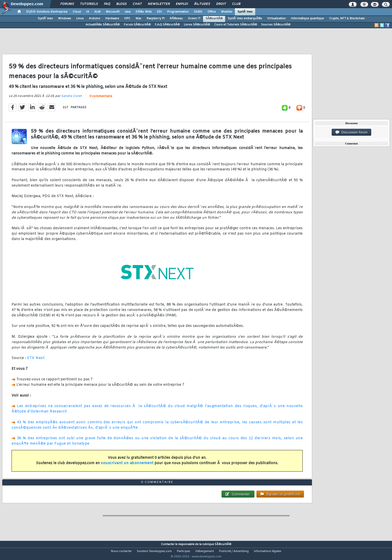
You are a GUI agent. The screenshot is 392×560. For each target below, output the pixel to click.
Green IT (194, 19)
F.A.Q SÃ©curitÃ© (167, 25)
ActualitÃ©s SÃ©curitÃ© (103, 25)
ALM (97, 12)
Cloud (77, 12)
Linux (80, 19)
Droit (221, 4)
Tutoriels (89, 4)
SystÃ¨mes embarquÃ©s (245, 19)
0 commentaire (101, 100)
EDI (159, 12)
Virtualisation (276, 19)
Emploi (182, 4)
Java (127, 12)
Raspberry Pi (156, 19)
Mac (138, 19)
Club (236, 4)
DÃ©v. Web (144, 12)
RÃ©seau (176, 19)
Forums (67, 4)
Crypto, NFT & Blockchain (347, 19)
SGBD (198, 12)
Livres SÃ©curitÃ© (197, 25)
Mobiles (227, 12)
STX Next (36, 361)
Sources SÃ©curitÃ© (276, 25)
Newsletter (159, 4)
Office (212, 12)
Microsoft (113, 12)
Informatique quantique (307, 19)
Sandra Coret (71, 99)
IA (88, 12)
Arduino (94, 19)
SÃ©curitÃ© (214, 19)
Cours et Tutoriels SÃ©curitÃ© (236, 25)
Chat (137, 4)
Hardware (112, 19)
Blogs (121, 4)
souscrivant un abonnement (127, 467)
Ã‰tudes (202, 4)
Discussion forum (351, 132)
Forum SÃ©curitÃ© (137, 25)
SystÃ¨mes (245, 12)
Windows (65, 19)
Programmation (178, 12)
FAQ (107, 4)
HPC (127, 19)
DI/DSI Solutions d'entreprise (47, 12)
